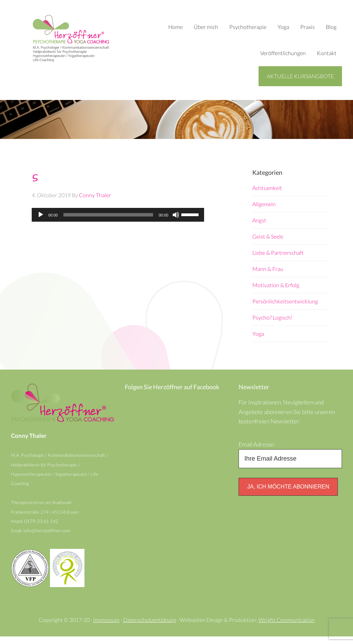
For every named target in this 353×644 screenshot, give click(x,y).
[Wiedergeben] (41, 215)
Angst (259, 220)
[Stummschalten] (176, 215)
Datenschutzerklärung (150, 627)
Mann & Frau (268, 269)
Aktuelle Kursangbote (300, 76)
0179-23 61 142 (43, 527)
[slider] (108, 215)
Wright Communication (287, 627)
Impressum (106, 627)
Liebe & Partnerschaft (278, 253)
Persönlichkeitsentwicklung (285, 301)
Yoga (258, 334)
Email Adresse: (258, 447)
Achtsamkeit (267, 188)
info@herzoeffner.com (48, 537)
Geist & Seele (268, 237)
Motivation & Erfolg (276, 285)
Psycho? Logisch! (272, 318)
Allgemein (264, 204)
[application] (118, 215)
